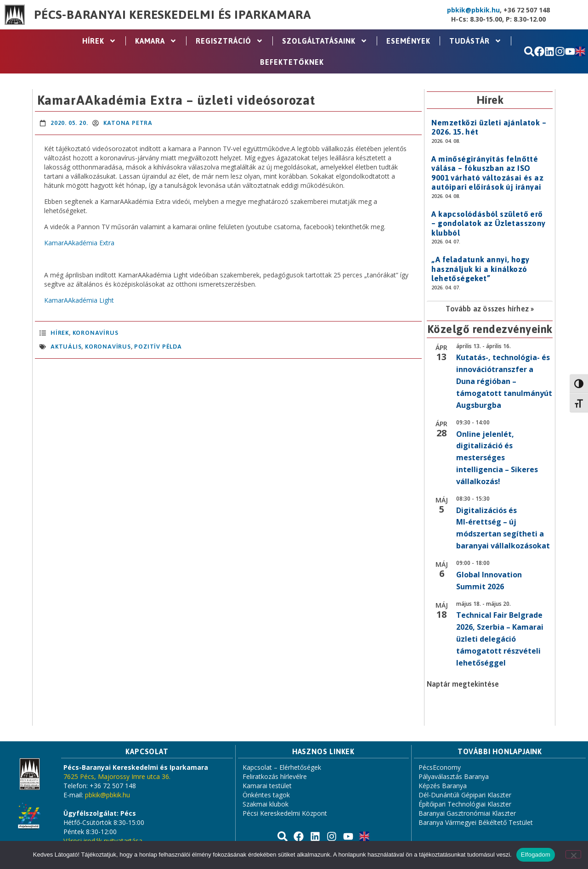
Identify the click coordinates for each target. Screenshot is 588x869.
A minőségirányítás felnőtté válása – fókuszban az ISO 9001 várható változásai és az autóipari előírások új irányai (487, 173)
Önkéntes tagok (266, 795)
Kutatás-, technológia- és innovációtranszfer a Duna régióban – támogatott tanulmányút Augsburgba (504, 381)
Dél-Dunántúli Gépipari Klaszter (465, 795)
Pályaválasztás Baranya (454, 776)
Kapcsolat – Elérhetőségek (282, 767)
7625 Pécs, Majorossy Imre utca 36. (117, 776)
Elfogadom (536, 855)
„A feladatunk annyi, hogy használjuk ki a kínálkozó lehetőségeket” (480, 269)
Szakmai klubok (266, 804)
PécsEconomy (440, 767)
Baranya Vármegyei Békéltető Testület (476, 822)
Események (408, 41)
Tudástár (475, 41)
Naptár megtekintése (463, 684)
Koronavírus (96, 333)
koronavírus (108, 347)
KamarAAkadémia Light (79, 300)
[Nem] (573, 854)
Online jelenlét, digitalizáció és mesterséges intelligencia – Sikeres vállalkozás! (497, 458)
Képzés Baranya (443, 786)
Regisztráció (229, 41)
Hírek (99, 41)
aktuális (66, 347)
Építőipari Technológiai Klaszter (465, 804)
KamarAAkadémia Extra (79, 243)
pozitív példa (158, 347)
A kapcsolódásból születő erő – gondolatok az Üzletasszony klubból (488, 223)
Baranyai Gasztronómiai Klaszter (467, 813)
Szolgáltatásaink (325, 41)
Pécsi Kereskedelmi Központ (285, 813)
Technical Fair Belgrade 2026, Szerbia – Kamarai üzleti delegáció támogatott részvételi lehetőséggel (500, 639)
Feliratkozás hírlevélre (275, 776)
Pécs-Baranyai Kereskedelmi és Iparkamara (173, 15)
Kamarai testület (267, 786)
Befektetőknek (292, 62)
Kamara (156, 41)
